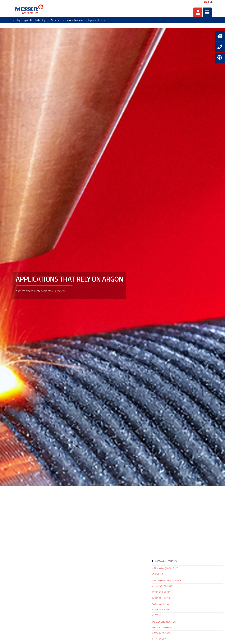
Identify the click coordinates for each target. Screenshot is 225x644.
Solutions (56, 20)
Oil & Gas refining (162, 586)
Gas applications (74, 20)
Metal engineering (163, 628)
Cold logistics (161, 604)
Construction (161, 610)
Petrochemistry (162, 592)
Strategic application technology (30, 20)
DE (211, 2)
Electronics (159, 639)
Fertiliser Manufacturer (167, 581)
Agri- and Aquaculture (165, 568)
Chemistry (158, 574)
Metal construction (164, 622)
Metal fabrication (162, 633)
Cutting (157, 615)
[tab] (187, 561)
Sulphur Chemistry (163, 598)
